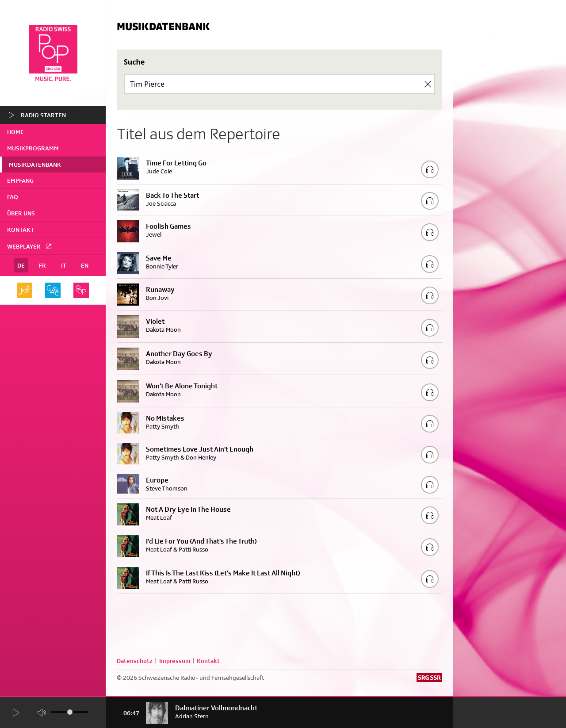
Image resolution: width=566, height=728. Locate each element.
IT (64, 265)
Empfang (20, 180)
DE (21, 265)
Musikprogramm (33, 148)
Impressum (175, 661)
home (15, 132)
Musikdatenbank (35, 165)
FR (42, 265)
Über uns (21, 213)
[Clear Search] (428, 84)
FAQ (13, 197)
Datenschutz (135, 661)
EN (85, 265)
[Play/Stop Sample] (430, 169)
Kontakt (21, 230)
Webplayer (30, 246)
